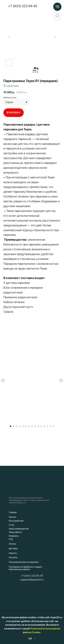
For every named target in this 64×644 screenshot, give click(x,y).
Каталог (13, 517)
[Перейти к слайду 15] (54, 426)
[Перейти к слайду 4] (20, 426)
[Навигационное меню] (57, 7)
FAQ (11, 539)
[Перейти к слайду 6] (26, 426)
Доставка (13, 549)
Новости (13, 553)
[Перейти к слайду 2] (14, 426)
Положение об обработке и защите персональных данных (26, 568)
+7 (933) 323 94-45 (32, 576)
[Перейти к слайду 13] (47, 426)
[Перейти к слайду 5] (23, 426)
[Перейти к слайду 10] (38, 426)
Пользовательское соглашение (24, 562)
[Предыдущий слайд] (9, 37)
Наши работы (15, 532)
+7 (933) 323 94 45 (23, 6)
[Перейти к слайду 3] (17, 426)
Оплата (12, 544)
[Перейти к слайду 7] (29, 426)
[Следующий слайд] (55, 37)
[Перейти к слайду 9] (35, 426)
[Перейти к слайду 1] (11, 426)
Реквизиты (14, 536)
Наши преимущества (19, 529)
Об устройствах (16, 521)
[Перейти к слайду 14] (51, 426)
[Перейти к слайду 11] (41, 426)
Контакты (13, 557)
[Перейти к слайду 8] (32, 426)
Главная (13, 512)
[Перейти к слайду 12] (44, 426)
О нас (12, 525)
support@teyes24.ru (32, 580)
